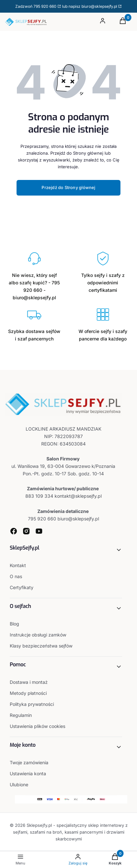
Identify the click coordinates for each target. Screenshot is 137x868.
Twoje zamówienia (29, 762)
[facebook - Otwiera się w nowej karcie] (14, 531)
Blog (14, 624)
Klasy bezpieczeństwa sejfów (41, 646)
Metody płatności (28, 693)
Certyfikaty (22, 587)
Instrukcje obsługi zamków (38, 635)
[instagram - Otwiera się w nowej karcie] (26, 531)
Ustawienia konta (28, 773)
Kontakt (18, 565)
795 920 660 (45, 6)
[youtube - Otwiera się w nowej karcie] (39, 531)
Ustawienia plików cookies (38, 726)
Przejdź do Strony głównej (68, 187)
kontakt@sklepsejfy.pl (78, 496)
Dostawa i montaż (29, 682)
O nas (16, 576)
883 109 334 (39, 496)
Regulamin (21, 715)
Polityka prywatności (32, 704)
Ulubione (19, 785)
